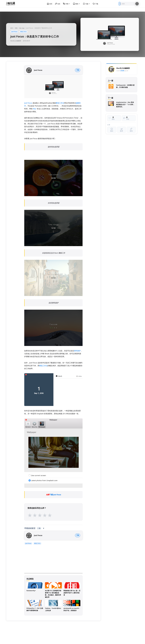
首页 (50, 4)
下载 (95, 4)
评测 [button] (67, 4)
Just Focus (14, 32)
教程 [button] (77, 4)
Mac (35, 109)
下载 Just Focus (55, 495)
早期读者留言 (34, 528)
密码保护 (77, 351)
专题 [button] (87, 4)
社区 (58, 4)
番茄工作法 (23, 32)
